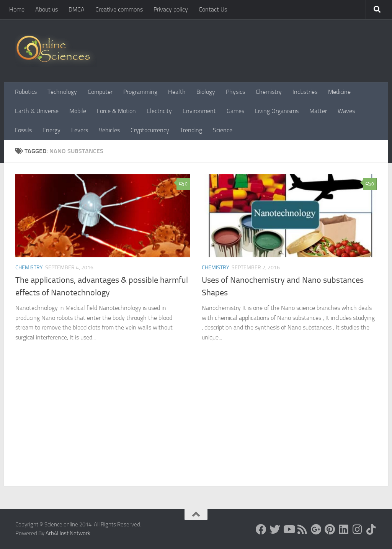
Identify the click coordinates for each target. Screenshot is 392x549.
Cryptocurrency (150, 130)
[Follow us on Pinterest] (330, 529)
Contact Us (213, 9)
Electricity (159, 111)
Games (235, 111)
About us (47, 9)
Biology (206, 92)
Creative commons (119, 9)
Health (177, 92)
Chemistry (269, 92)
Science (223, 130)
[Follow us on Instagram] (358, 529)
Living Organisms (277, 111)
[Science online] (261, 529)
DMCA (77, 9)
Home (17, 9)
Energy (51, 130)
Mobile (78, 111)
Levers (80, 130)
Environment (199, 111)
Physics (235, 92)
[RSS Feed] (302, 529)
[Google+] (316, 529)
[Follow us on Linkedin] (344, 529)
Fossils (23, 130)
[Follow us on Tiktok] (371, 529)
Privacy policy (171, 9)
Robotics (26, 92)
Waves (346, 111)
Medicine (339, 92)
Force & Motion (116, 111)
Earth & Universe (37, 111)
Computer (100, 92)
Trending (191, 130)
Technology (62, 92)
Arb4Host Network (68, 533)
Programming (140, 92)
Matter (318, 111)
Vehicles (109, 130)
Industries (305, 92)
